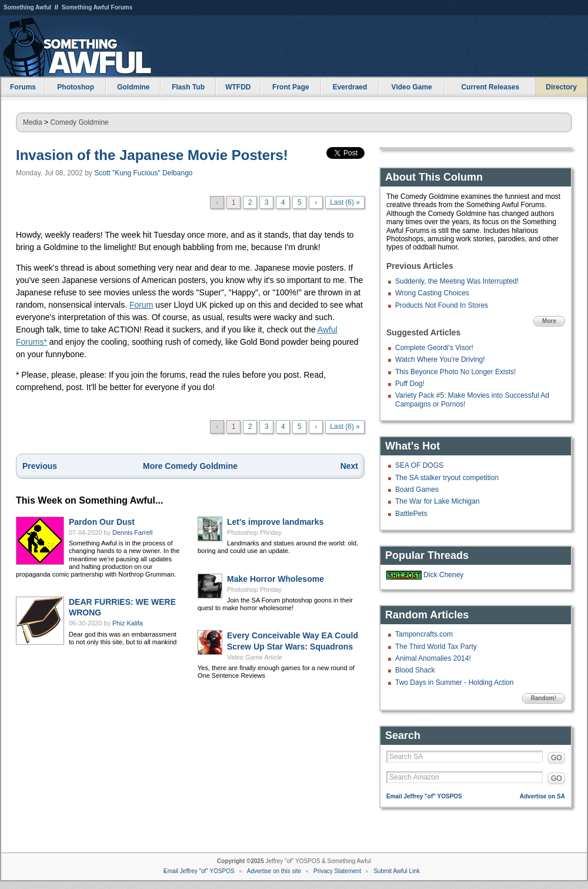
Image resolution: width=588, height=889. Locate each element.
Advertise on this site (274, 871)
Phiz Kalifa (128, 623)
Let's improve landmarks (275, 522)
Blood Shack (415, 670)
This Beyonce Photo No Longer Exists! (455, 372)
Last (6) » (345, 202)
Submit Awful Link (397, 871)
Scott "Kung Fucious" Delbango (143, 173)
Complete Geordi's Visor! (434, 348)
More (549, 321)
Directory (561, 87)
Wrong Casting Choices (432, 293)
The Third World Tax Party (436, 647)
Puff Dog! (410, 384)
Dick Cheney (443, 575)
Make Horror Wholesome (275, 579)
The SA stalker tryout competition (447, 478)
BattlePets (411, 514)
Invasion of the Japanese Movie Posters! (152, 155)
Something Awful (27, 7)
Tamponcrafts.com (424, 634)
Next (349, 466)
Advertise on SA (542, 796)
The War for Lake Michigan (437, 501)
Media (33, 122)
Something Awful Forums (97, 7)
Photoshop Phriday (254, 532)
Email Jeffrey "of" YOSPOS (424, 796)
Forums (23, 87)
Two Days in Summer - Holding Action (454, 682)
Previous (40, 466)
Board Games (417, 490)
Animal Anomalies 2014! (433, 658)
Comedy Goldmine (79, 122)
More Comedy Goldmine (190, 466)
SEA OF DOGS (419, 465)
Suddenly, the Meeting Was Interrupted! (457, 281)
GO (557, 758)
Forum (141, 305)
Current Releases (490, 87)
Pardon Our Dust (102, 522)
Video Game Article (255, 657)
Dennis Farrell (132, 532)
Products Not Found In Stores (442, 305)
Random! (544, 698)
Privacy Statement (337, 871)
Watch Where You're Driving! (440, 359)
